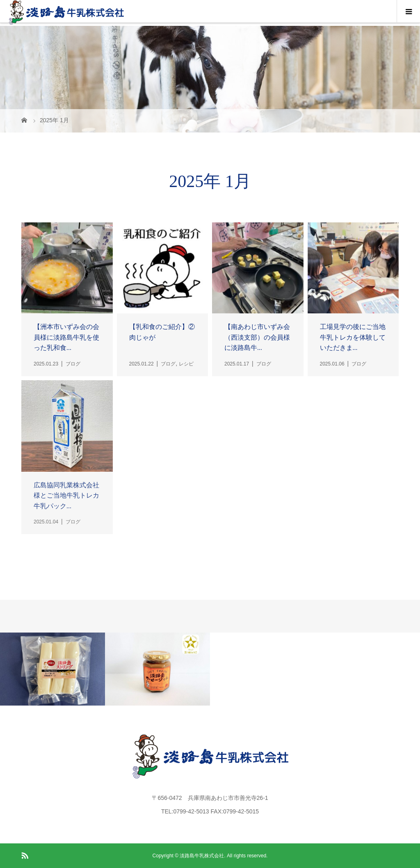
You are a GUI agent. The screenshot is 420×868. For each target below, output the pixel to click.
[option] (52, 669)
